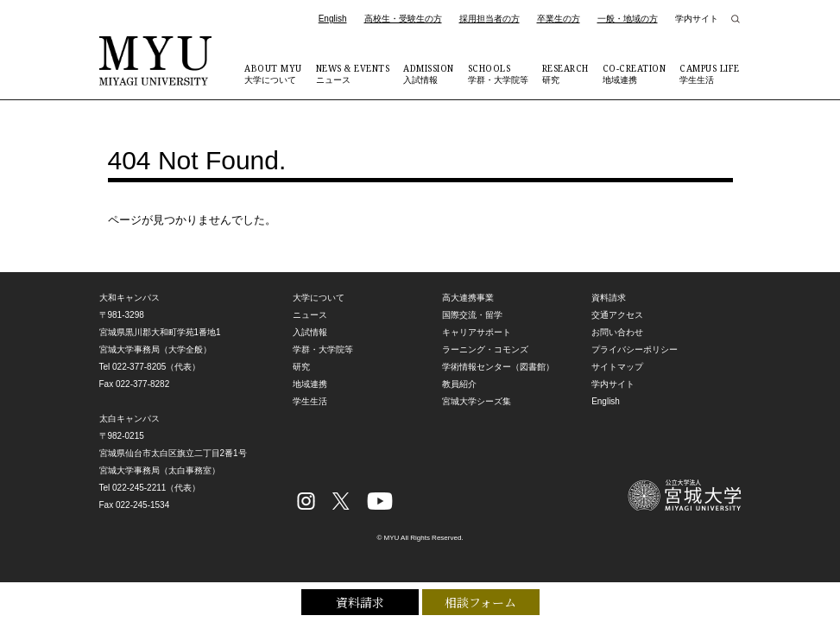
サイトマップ (617, 367)
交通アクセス (617, 315)
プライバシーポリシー (635, 349)
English (333, 19)
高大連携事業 (468, 298)
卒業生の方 (559, 19)
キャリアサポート (477, 332)
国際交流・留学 (472, 315)
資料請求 (360, 602)
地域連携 (635, 73)
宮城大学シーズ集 (477, 401)
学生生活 (710, 73)
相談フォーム (480, 602)
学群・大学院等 (498, 73)
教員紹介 (459, 384)
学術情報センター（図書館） (498, 367)
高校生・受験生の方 (403, 19)
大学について (273, 73)
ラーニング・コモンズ (485, 349)
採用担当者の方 (489, 19)
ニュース (353, 73)
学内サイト (697, 19)
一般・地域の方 (628, 19)
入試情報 (429, 73)
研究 (565, 73)
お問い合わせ (617, 332)
